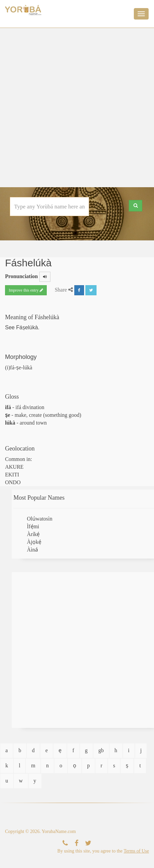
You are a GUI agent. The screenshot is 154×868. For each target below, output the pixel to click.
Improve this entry (26, 290)
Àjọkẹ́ (34, 542)
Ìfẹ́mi (33, 526)
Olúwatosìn (40, 519)
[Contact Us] (65, 843)
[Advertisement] (76, 108)
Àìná (32, 550)
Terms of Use (136, 851)
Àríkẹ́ (33, 534)
